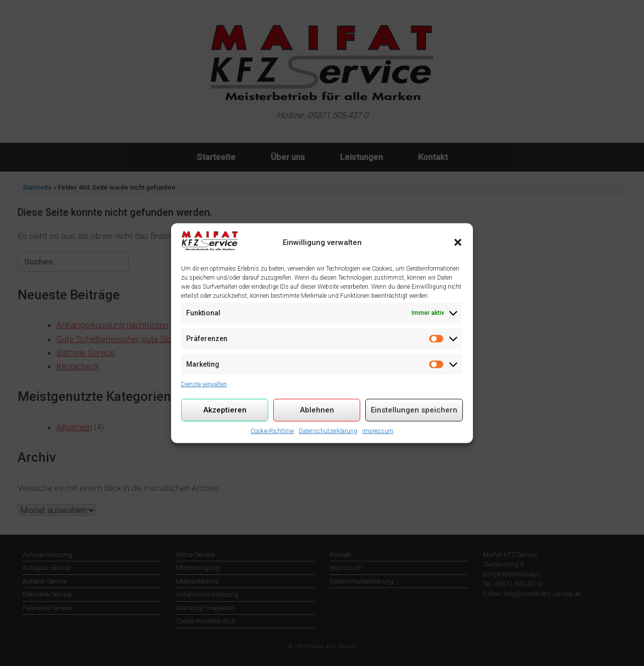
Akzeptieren (225, 410)
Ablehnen (317, 410)
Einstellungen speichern (414, 410)
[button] (458, 242)
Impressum (378, 431)
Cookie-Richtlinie (272, 431)
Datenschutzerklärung (328, 431)
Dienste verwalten (204, 384)
